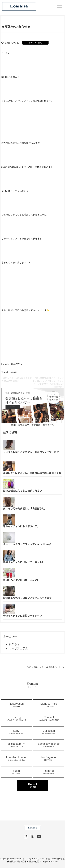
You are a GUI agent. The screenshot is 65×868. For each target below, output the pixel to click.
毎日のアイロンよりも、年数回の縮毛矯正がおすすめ (32, 473)
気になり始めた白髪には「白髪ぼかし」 (25, 509)
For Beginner (49, 759)
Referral (49, 772)
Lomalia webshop (49, 745)
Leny (16, 732)
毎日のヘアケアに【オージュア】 (21, 580)
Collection (49, 732)
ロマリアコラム (35, 43)
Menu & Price (49, 705)
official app (16, 745)
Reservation (16, 705)
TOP (29, 667)
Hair (16, 718)
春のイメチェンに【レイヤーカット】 (24, 562)
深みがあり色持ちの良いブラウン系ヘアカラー (29, 598)
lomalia (13, 372)
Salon (16, 772)
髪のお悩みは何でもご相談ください (23, 491)
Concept (49, 718)
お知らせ (14, 644)
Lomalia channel (16, 759)
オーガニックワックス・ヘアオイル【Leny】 (28, 544)
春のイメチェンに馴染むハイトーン (22, 616)
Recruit (33, 786)
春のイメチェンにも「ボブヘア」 (21, 526)
